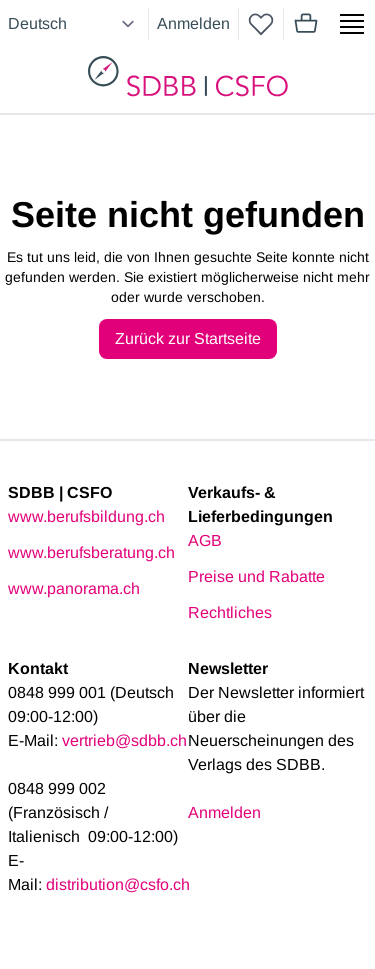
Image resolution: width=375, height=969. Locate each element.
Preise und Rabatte (256, 576)
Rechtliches (230, 612)
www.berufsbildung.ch (86, 516)
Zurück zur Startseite (188, 338)
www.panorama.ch (74, 588)
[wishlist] (261, 24)
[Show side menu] (352, 24)
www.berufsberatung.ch (91, 552)
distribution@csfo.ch (118, 884)
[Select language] (74, 24)
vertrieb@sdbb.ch (124, 740)
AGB (205, 540)
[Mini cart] (306, 24)
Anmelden (193, 23)
